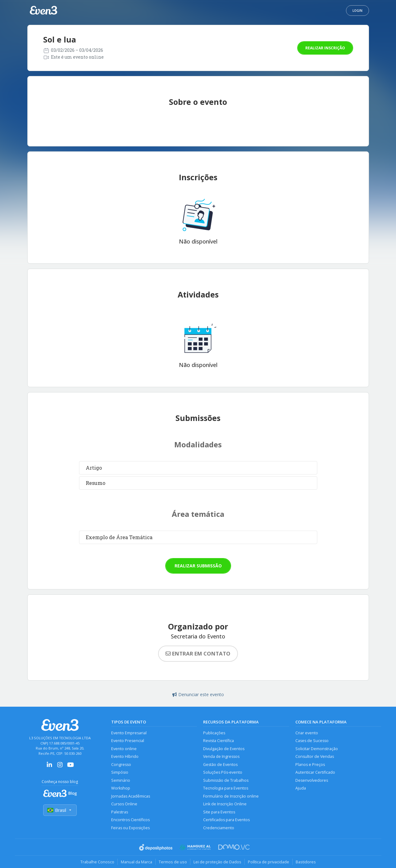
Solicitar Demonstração (317, 749)
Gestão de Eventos (220, 765)
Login (357, 11)
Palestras (120, 812)
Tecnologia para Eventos (226, 788)
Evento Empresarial (129, 733)
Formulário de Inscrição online (231, 796)
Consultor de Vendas (315, 756)
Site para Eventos (219, 812)
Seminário (121, 780)
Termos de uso (173, 862)
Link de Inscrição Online (225, 804)
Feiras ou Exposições (130, 828)
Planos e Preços (310, 765)
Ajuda (301, 788)
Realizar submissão (198, 566)
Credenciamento (219, 828)
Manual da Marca (137, 862)
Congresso (121, 765)
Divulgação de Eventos (224, 749)
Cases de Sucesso (312, 741)
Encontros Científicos (130, 820)
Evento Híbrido (125, 756)
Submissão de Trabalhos (226, 780)
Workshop (121, 788)
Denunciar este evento (198, 694)
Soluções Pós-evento (223, 772)
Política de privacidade (269, 862)
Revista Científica (218, 741)
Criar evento (307, 733)
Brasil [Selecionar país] (60, 810)
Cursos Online (124, 804)
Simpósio (120, 772)
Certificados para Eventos (226, 820)
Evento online (124, 749)
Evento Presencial (128, 741)
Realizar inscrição (325, 48)
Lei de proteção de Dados (217, 862)
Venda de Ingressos (221, 756)
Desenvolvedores (312, 780)
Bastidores (306, 862)
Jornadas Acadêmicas (131, 796)
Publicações (214, 733)
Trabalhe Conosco (97, 862)
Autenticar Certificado (315, 772)
